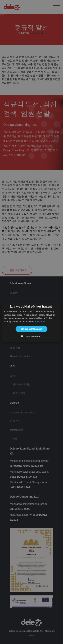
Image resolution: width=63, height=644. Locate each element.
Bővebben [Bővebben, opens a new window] (40, 321)
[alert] (31, 322)
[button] (31, 336)
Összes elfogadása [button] (31, 329)
